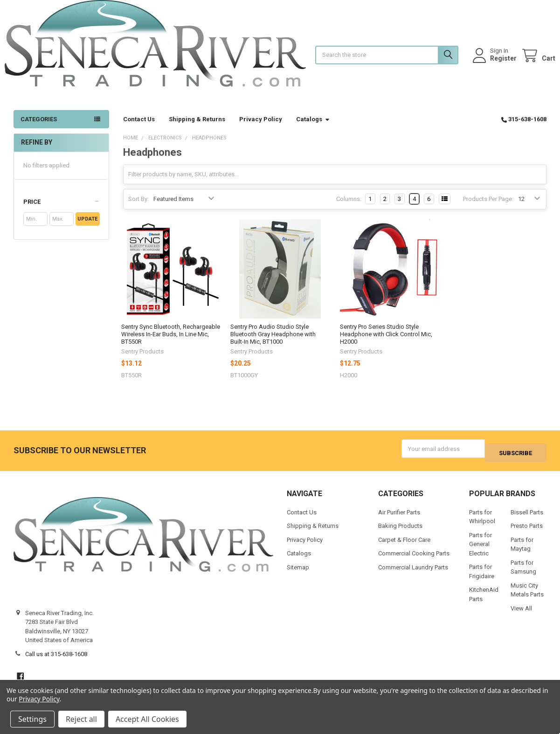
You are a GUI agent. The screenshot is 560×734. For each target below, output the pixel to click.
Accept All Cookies (147, 719)
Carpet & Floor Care (404, 545)
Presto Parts (527, 531)
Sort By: (138, 208)
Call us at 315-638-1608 (56, 659)
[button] (62, 211)
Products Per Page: (488, 208)
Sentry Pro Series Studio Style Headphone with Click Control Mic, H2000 (386, 344)
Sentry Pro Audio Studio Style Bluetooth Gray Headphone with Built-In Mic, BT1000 (273, 344)
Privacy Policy (261, 128)
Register (494, 63)
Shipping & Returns (197, 128)
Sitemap (298, 572)
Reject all (81, 719)
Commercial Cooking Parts (414, 559)
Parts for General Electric (480, 549)
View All (521, 613)
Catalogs (313, 128)
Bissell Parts (527, 517)
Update (87, 228)
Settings (32, 719)
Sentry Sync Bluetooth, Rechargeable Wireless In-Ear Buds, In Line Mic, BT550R (171, 344)
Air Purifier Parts (399, 517)
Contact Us (139, 128)
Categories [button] (39, 128)
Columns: (349, 208)
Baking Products (400, 531)
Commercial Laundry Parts (413, 572)
